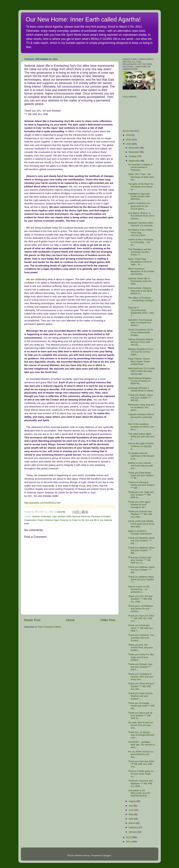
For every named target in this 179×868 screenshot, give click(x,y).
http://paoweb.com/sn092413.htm (43, 503)
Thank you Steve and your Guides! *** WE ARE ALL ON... (141, 686)
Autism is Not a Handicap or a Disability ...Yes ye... (141, 242)
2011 (129, 842)
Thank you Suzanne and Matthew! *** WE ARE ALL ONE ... (140, 783)
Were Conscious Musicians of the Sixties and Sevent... (141, 271)
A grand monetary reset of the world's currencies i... (141, 417)
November (134, 152)
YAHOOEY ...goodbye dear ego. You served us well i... (141, 745)
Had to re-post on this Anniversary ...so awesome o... (139, 589)
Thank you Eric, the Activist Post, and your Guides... (141, 647)
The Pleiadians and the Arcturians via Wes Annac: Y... (140, 252)
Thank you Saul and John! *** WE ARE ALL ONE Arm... (141, 618)
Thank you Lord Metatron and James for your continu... (141, 609)
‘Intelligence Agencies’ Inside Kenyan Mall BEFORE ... (139, 196)
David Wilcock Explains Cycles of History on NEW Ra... (140, 381)
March (132, 823)
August (133, 801)
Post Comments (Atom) (49, 627)
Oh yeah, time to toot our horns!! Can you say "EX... (141, 725)
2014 (129, 140)
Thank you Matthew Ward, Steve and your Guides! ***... (141, 579)
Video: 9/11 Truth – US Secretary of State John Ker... (141, 177)
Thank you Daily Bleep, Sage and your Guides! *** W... (141, 475)
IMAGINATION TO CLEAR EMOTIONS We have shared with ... (141, 371)
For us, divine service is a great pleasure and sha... (141, 754)
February (134, 827)
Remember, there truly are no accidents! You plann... (141, 407)
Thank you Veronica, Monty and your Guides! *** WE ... (141, 485)
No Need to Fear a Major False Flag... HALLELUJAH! (141, 232)
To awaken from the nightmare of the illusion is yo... (141, 456)
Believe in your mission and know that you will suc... (140, 466)
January (133, 832)
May (131, 814)
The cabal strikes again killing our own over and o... (141, 436)
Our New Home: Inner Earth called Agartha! (83, 19)
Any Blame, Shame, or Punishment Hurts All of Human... (141, 216)
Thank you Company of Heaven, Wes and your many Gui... (141, 677)
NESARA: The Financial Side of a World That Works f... (140, 323)
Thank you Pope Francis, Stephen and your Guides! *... (141, 696)
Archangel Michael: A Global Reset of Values (141, 389)
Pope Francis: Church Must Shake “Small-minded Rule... (139, 361)
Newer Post (32, 620)
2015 (129, 135)
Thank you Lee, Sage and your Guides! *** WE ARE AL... (141, 495)
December (134, 148)
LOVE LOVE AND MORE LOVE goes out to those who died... (141, 524)
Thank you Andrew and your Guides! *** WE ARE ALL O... (140, 560)
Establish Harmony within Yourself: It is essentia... (141, 224)
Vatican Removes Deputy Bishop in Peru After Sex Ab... (141, 342)
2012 (129, 837)
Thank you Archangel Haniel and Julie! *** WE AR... (141, 706)
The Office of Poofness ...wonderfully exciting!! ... (141, 300)
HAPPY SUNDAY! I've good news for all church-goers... (139, 206)
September (135, 161)
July (131, 806)
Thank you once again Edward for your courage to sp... (139, 504)
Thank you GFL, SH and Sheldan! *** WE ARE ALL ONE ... (140, 599)
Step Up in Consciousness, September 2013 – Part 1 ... (141, 312)
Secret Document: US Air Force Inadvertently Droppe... (141, 332)
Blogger (107, 856)
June (132, 810)
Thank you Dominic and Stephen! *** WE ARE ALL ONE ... (140, 514)
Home (70, 620)
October (133, 156)
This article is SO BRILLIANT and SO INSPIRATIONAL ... (139, 793)
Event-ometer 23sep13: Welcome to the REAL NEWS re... (140, 291)
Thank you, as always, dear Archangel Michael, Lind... (141, 735)
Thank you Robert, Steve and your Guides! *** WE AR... (141, 398)
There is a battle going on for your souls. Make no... (141, 774)
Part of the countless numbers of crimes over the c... (141, 427)
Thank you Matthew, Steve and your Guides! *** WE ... (141, 541)
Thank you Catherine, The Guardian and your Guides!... (141, 638)
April (131, 819)
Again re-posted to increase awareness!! (140, 532)
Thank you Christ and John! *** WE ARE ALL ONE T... (141, 628)
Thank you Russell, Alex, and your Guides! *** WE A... (140, 667)
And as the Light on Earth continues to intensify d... (141, 446)
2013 (129, 144)
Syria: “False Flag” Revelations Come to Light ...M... (140, 262)
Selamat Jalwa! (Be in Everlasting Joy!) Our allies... (140, 281)
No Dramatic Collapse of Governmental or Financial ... (140, 167)
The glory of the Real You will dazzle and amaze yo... (141, 187)
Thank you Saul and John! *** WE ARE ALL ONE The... (141, 764)
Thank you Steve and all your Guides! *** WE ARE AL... (140, 716)
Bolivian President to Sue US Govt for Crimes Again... (141, 352)
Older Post (108, 620)
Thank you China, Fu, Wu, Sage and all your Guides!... (141, 657)
